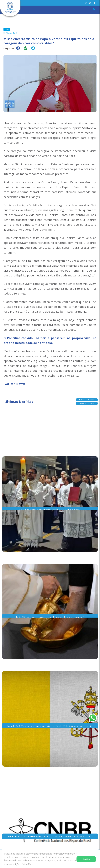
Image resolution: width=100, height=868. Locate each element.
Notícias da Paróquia (87, 400)
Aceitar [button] (86, 859)
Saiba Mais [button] (27, 864)
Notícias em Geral (87, 404)
